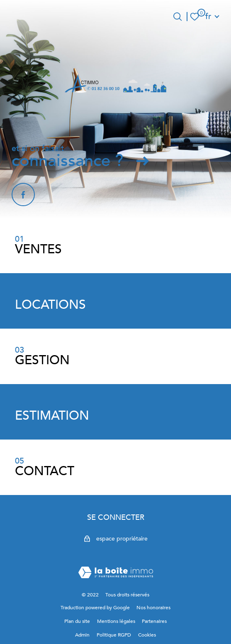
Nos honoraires (153, 608)
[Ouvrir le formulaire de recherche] (178, 17)
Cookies (147, 635)
